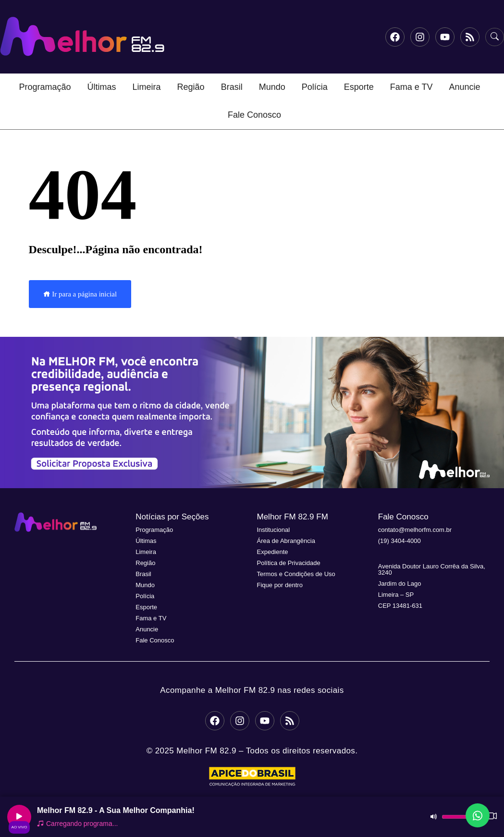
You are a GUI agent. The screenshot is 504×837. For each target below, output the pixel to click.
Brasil (232, 87)
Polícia (315, 87)
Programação (45, 87)
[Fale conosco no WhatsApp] (478, 815)
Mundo (272, 87)
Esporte (359, 87)
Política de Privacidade (289, 563)
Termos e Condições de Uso (296, 574)
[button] (252, 412)
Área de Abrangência (286, 541)
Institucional (274, 530)
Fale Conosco (254, 115)
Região (191, 87)
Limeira (147, 87)
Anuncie (464, 87)
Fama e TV (412, 87)
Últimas (102, 87)
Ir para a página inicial (80, 294)
